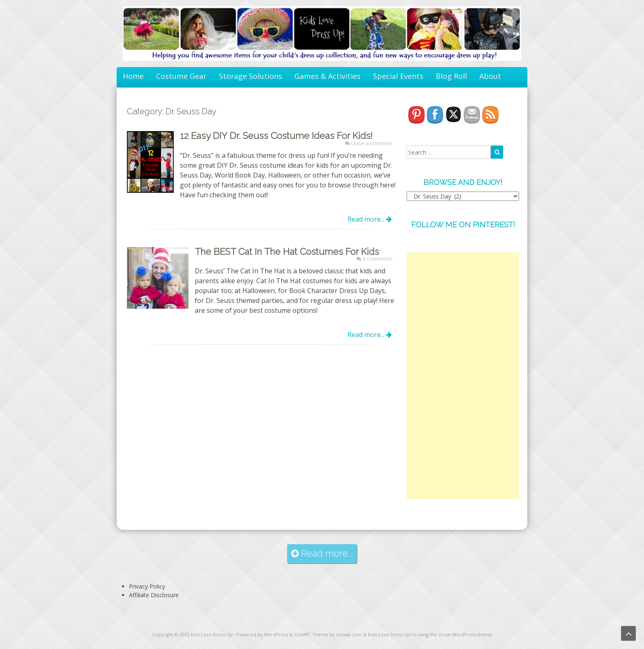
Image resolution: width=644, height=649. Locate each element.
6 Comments (377, 259)
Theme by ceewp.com (337, 634)
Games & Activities (328, 76)
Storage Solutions (251, 76)
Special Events (398, 76)
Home (133, 76)
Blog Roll (451, 76)
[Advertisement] (463, 376)
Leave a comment (372, 143)
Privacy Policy (147, 586)
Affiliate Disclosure (154, 595)
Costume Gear (181, 76)
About (490, 76)
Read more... (370, 219)
